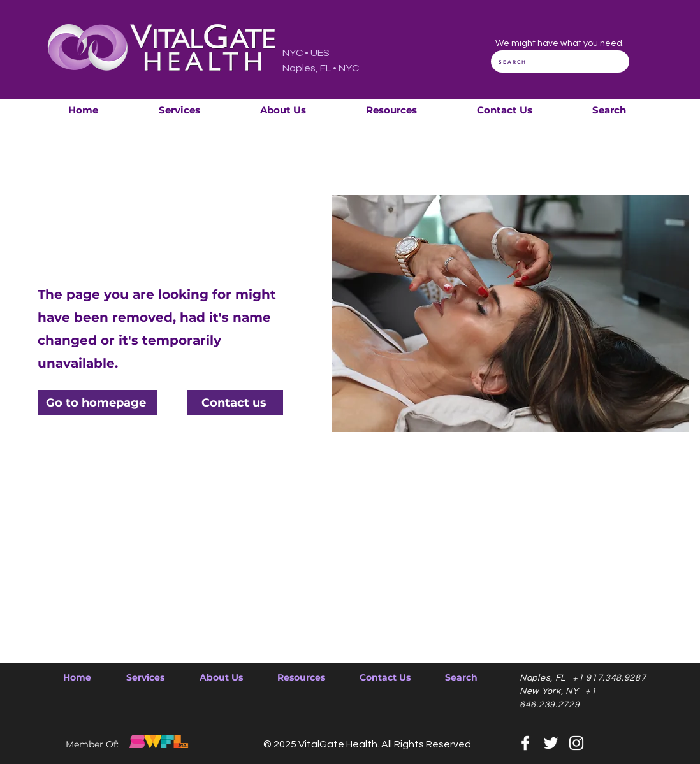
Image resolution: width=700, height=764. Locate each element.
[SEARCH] (560, 61)
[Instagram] (576, 743)
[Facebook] (525, 743)
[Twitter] (551, 743)
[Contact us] (235, 403)
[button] (179, 110)
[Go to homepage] (97, 403)
